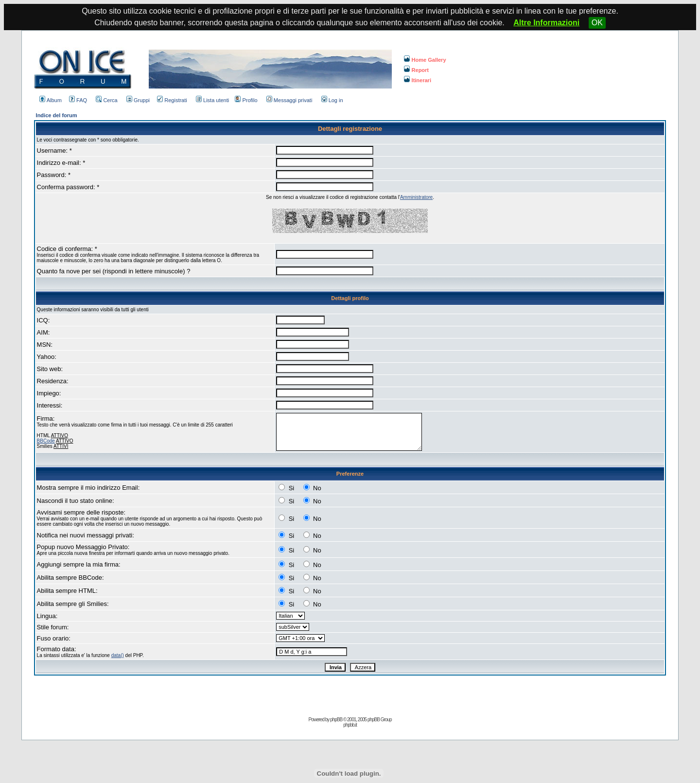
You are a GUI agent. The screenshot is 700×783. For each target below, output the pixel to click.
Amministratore (416, 197)
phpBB (336, 720)
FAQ (78, 100)
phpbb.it (350, 725)
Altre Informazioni (546, 23)
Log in (332, 100)
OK (597, 23)
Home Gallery (425, 60)
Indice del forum (57, 115)
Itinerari (418, 80)
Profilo (246, 100)
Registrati (172, 100)
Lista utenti (212, 100)
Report (416, 70)
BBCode (46, 441)
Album (51, 100)
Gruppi (138, 100)
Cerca (106, 100)
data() (118, 655)
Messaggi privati (289, 100)
